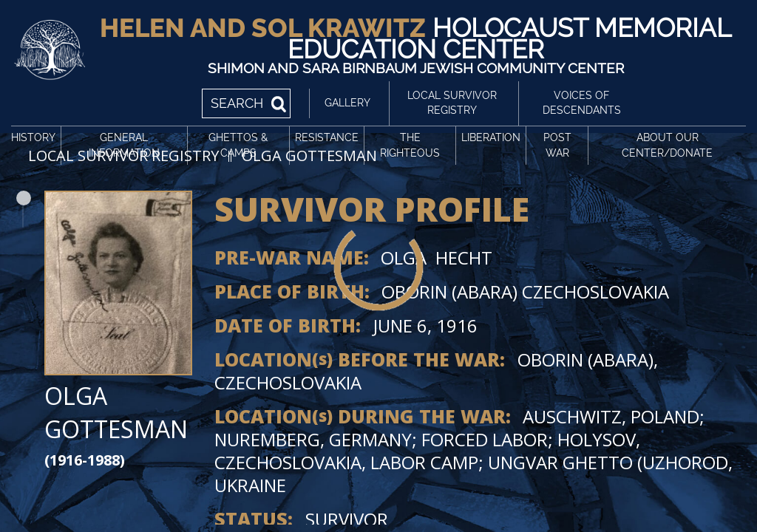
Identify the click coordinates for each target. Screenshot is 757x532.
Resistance (327, 137)
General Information (124, 145)
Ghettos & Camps (238, 145)
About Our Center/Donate (667, 145)
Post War (557, 145)
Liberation (491, 137)
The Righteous (410, 145)
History (33, 137)
